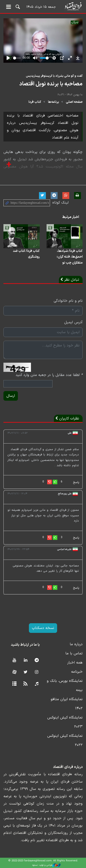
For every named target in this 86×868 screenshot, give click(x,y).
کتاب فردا (35, 102)
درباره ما (76, 644)
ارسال (11, 396)
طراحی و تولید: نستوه (46, 865)
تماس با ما (74, 653)
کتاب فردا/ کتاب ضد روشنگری (26, 254)
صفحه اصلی (74, 102)
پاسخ (76, 482)
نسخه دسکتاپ (43, 628)
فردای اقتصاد (43, 6)
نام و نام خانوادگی (68, 301)
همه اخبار (75, 663)
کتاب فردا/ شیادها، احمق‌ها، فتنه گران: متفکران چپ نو (70, 257)
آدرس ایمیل (73, 322)
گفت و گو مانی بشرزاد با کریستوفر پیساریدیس (54, 76)
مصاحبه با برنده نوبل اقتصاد (51, 84)
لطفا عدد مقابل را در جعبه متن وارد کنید (49, 375)
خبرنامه (77, 672)
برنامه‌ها (53, 102)
